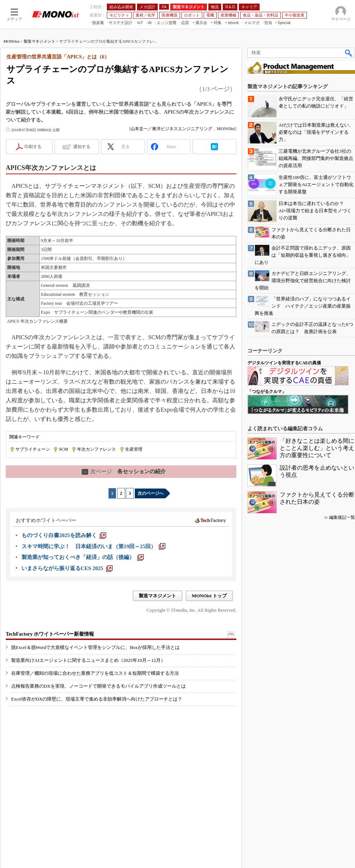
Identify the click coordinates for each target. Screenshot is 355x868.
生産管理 (134, 449)
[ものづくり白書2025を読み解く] (64, 535)
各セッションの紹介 (124, 471)
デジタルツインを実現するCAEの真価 (284, 363)
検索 (349, 53)
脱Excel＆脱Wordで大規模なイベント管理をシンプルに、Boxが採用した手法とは (95, 647)
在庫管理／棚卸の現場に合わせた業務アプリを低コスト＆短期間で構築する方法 (95, 673)
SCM (63, 449)
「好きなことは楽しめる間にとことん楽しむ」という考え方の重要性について (317, 448)
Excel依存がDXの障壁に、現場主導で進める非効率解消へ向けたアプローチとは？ (97, 699)
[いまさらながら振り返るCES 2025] (67, 568)
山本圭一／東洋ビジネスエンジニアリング (171, 129)
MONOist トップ (209, 596)
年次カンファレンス (96, 449)
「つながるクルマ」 (267, 392)
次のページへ (151, 493)
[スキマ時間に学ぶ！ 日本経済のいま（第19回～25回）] (93, 546)
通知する (82, 147)
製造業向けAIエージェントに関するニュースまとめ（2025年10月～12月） (88, 660)
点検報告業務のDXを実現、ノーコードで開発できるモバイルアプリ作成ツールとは (98, 686)
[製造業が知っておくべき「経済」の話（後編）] (83, 557)
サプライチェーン (33, 449)
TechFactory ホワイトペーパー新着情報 (50, 634)
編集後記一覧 (342, 517)
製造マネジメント (39, 41)
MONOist (11, 41)
